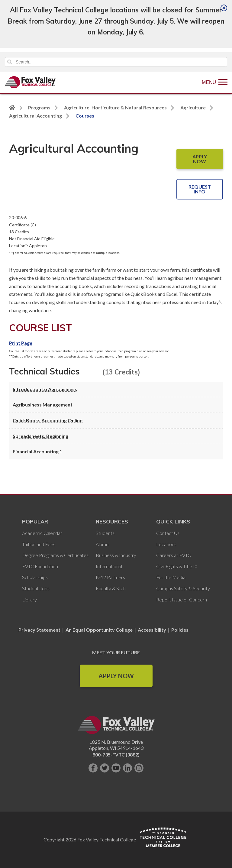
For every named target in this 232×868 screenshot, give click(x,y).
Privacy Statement (40, 630)
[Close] (224, 8)
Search (10, 62)
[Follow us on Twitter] (105, 768)
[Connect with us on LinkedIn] (127, 768)
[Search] (116, 62)
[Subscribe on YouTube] (116, 768)
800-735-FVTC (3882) (116, 755)
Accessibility (152, 630)
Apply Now (116, 676)
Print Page (21, 343)
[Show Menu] (215, 82)
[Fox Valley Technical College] (30, 82)
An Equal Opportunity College (99, 630)
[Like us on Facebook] (93, 768)
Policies (180, 630)
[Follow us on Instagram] (139, 768)
